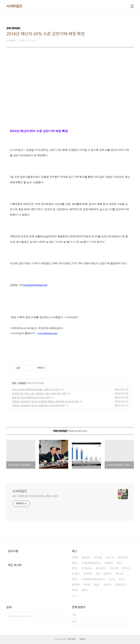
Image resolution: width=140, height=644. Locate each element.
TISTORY (71, 639)
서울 (87, 585)
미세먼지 (102, 568)
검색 (65, 616)
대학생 (89, 574)
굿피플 (98, 558)
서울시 (77, 574)
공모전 (108, 585)
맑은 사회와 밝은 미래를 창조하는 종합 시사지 (35, 496)
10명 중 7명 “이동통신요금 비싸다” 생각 (31, 397)
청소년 (120, 574)
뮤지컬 (115, 568)
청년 (75, 568)
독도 (75, 579)
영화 (122, 579)
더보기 (75, 596)
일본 (97, 585)
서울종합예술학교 (92, 563)
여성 (75, 563)
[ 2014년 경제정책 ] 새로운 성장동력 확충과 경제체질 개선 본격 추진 (45, 401)
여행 (75, 558)
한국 (120, 563)
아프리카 (124, 558)
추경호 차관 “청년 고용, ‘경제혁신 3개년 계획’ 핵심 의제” (39, 393)
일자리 (86, 558)
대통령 (109, 563)
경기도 (110, 558)
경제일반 (22, 383)
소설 (113, 579)
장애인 (77, 585)
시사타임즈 (14, 6)
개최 (75, 590)
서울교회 (87, 568)
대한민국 (121, 585)
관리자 (82, 639)
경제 (14, 383)
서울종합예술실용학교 (94, 579)
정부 (85, 590)
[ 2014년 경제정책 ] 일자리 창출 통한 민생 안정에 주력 (38, 405)
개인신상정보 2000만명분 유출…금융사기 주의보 (36, 389)
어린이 (127, 568)
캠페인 (108, 574)
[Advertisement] (70, 95)
